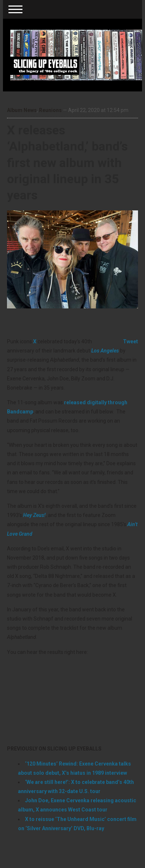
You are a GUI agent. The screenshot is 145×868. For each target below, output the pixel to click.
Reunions (50, 110)
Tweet (130, 341)
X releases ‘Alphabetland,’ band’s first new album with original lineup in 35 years (67, 162)
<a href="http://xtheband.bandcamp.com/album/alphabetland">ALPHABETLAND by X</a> (72, 699)
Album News (22, 110)
